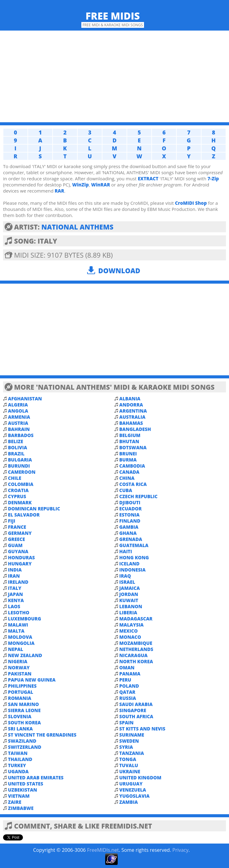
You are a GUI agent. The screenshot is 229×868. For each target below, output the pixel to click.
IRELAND (18, 582)
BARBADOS (21, 435)
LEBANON (131, 606)
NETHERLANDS (136, 649)
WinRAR (101, 185)
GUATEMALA (134, 545)
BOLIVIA (18, 447)
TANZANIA (132, 753)
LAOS (14, 606)
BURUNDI (19, 466)
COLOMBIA (21, 484)
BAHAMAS (131, 423)
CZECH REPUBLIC (138, 496)
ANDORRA (131, 405)
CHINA (127, 478)
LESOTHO (19, 612)
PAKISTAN (20, 674)
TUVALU (129, 765)
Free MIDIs (113, 16)
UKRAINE (130, 771)
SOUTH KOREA (24, 723)
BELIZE (16, 441)
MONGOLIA (21, 643)
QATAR (127, 692)
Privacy (181, 850)
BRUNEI (128, 454)
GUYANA (18, 551)
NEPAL (16, 649)
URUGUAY (131, 784)
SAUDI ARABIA (136, 704)
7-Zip (213, 178)
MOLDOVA (20, 637)
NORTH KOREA (136, 661)
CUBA (126, 490)
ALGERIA (18, 405)
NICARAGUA (133, 655)
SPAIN (126, 723)
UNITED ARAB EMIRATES (36, 778)
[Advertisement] (114, 76)
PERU (125, 680)
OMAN (127, 668)
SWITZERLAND (25, 747)
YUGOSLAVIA (134, 796)
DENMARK (20, 502)
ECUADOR (130, 509)
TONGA (128, 759)
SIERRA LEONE (24, 710)
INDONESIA (132, 570)
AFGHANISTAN (25, 399)
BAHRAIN (19, 429)
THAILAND (20, 759)
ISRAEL (127, 582)
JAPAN (15, 594)
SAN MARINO (23, 704)
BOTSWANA (133, 447)
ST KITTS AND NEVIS (142, 729)
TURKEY (17, 765)
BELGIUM (130, 435)
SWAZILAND (22, 741)
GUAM (15, 545)
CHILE (15, 478)
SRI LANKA (20, 729)
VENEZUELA (133, 790)
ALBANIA (130, 399)
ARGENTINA (133, 411)
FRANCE (17, 527)
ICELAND (129, 564)
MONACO (130, 637)
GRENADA (131, 539)
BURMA (128, 460)
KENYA (16, 600)
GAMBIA (129, 527)
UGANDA (18, 771)
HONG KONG (134, 557)
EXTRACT (148, 178)
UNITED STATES (26, 784)
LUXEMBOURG (24, 619)
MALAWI (18, 625)
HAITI (126, 551)
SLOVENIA (20, 716)
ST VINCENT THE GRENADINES (42, 735)
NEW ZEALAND (25, 655)
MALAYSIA (131, 625)
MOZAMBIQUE (136, 643)
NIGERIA (18, 661)
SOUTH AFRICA (136, 716)
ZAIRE (15, 802)
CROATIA (18, 490)
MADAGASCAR (136, 619)
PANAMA (130, 674)
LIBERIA (128, 612)
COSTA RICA (133, 484)
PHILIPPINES (22, 686)
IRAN (14, 576)
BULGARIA (20, 460)
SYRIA (126, 747)
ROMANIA (20, 698)
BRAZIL (16, 454)
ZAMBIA (129, 802)
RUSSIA (128, 698)
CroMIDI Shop (191, 203)
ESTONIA (129, 515)
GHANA (128, 533)
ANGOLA (18, 411)
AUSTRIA (18, 423)
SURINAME (132, 735)
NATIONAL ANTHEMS (77, 227)
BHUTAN (129, 441)
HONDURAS (21, 557)
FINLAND (130, 521)
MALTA (16, 631)
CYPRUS (17, 496)
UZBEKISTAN (22, 790)
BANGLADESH (135, 429)
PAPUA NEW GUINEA (32, 680)
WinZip (80, 185)
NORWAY (19, 668)
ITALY (15, 588)
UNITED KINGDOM (140, 778)
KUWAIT (129, 600)
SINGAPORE (133, 710)
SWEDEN (129, 741)
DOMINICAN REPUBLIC (34, 509)
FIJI (12, 521)
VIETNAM (19, 796)
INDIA (15, 570)
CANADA (129, 472)
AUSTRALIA (132, 417)
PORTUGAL (21, 692)
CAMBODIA (132, 466)
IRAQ (125, 576)
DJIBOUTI (130, 502)
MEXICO (129, 631)
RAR (59, 191)
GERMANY (20, 533)
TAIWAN (18, 753)
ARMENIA (19, 417)
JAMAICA (129, 588)
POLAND (129, 686)
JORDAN (129, 594)
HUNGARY (20, 564)
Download (119, 270)
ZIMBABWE (21, 808)
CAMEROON (22, 472)
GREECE (17, 539)
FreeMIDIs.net (103, 850)
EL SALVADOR (24, 515)
